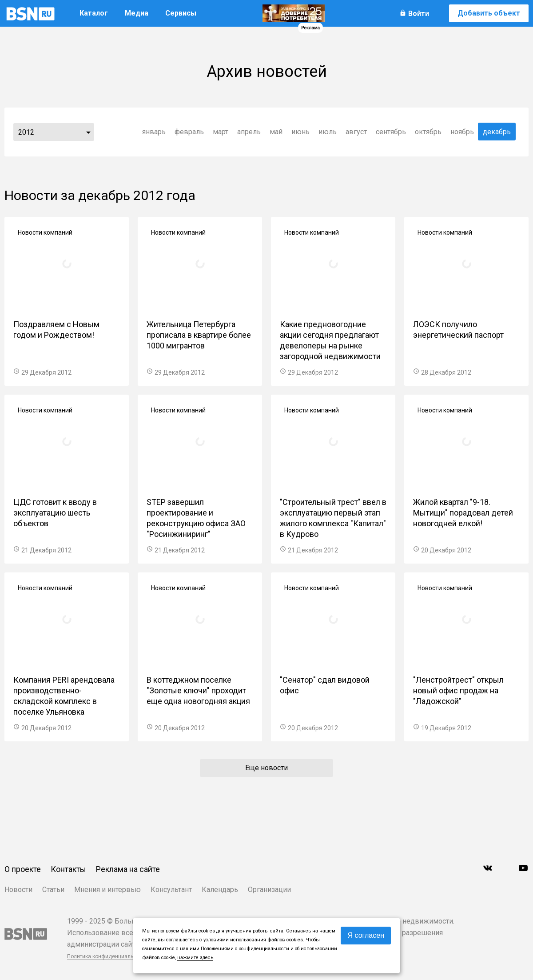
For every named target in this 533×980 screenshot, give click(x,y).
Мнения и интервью (107, 890)
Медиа (137, 13)
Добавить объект (489, 13)
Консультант (171, 890)
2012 (26, 132)
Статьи (53, 890)
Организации (269, 890)
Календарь (220, 890)
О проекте (23, 869)
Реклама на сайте (128, 869)
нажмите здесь (195, 958)
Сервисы (181, 13)
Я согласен (366, 935)
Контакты (68, 869)
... (88, 132)
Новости (18, 890)
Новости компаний (45, 232)
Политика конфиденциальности (107, 956)
